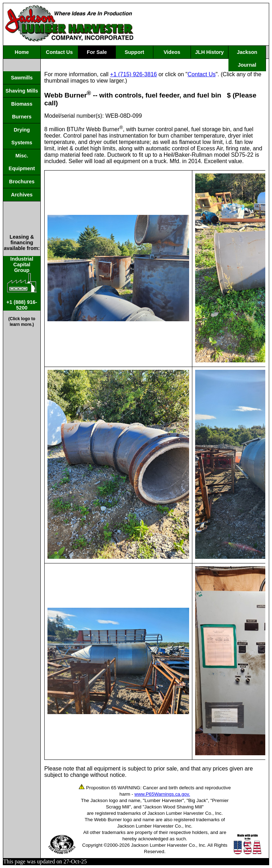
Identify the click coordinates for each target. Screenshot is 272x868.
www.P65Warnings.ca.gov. (162, 794)
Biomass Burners (22, 110)
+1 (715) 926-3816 (134, 74)
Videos (172, 52)
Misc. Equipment (22, 162)
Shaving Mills (22, 91)
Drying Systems (22, 136)
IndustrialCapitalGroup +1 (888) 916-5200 (22, 283)
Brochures (22, 182)
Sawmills (22, 78)
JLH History (209, 52)
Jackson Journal (247, 59)
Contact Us (59, 52)
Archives (22, 195)
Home (22, 52)
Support (134, 52)
